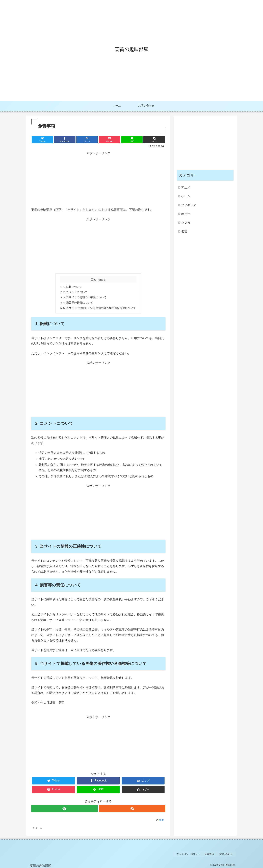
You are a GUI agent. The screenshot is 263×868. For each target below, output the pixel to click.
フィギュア (189, 205)
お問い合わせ (227, 854)
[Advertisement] (98, 179)
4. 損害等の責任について (78, 303)
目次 (93, 280)
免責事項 (211, 854)
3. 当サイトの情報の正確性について (85, 298)
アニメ (186, 188)
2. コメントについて (75, 293)
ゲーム (186, 196)
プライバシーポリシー (191, 854)
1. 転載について (73, 287)
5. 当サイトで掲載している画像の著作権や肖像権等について (100, 309)
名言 (184, 231)
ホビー (186, 214)
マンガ (186, 223)
